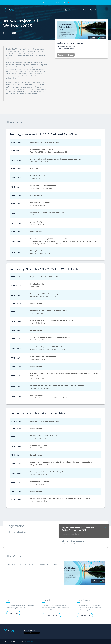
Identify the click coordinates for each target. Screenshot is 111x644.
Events (86, 10)
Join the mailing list (51, 615)
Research (93, 10)
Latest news (13, 613)
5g (70, 10)
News (79, 10)
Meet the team (85, 615)
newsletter (63, 3)
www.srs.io (30, 641)
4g (74, 10)
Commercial (102, 10)
